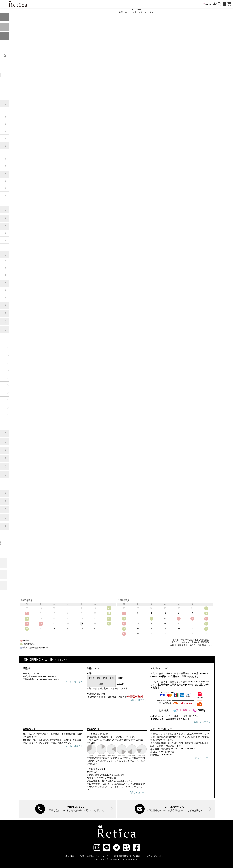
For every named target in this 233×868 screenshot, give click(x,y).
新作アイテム (10, 64)
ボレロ (10, 233)
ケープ (10, 138)
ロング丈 (11, 117)
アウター (11, 226)
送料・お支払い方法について (94, 856)
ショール (11, 240)
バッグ (10, 218)
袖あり (10, 124)
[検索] (35, 56)
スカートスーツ (14, 188)
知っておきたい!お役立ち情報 (18, 75)
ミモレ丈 (11, 111)
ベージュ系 (15, 393)
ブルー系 (14, 378)
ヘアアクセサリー (15, 283)
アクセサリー (13, 255)
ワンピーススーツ (15, 181)
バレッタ (11, 290)
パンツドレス (13, 146)
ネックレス (12, 262)
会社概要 (70, 856)
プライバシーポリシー (157, 856)
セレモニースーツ (15, 174)
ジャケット (12, 247)
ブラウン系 (15, 400)
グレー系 (14, 408)
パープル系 (15, 363)
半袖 (8, 131)
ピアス (10, 268)
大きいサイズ (10, 86)
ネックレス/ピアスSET (18, 275)
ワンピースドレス (15, 104)
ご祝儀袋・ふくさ (15, 330)
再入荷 (22, 64)
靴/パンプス (12, 210)
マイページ (21, 36)
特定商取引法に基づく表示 (127, 856)
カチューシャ (13, 297)
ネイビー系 (15, 370)
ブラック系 (15, 415)
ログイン (21, 17)
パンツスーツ (13, 195)
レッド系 (14, 348)
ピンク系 (14, 355)
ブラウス (11, 202)
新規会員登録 (21, 26)
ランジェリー (13, 313)
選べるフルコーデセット (15, 80)
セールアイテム (11, 69)
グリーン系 (15, 385)
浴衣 (8, 322)
